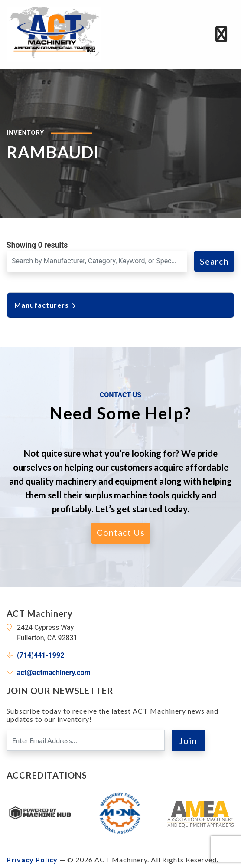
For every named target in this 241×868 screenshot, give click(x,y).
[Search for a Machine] (97, 261)
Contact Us (121, 532)
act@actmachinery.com (54, 673)
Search (214, 261)
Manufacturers (46, 305)
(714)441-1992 (41, 655)
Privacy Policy (32, 860)
